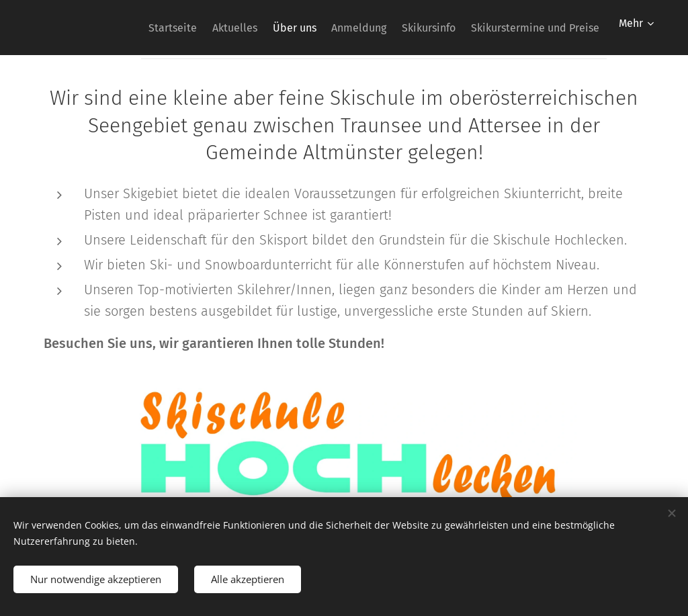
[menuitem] (124, 28)
